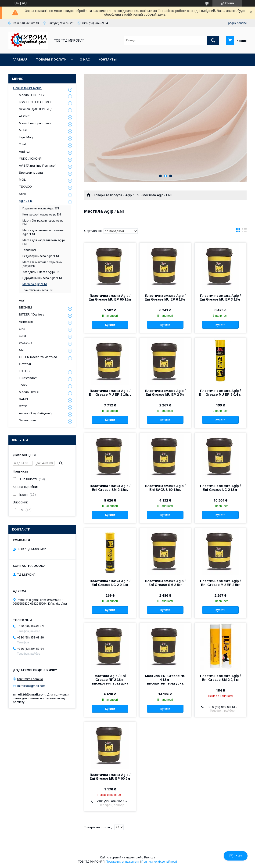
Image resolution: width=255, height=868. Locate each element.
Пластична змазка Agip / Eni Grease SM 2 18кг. (110, 488)
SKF (22, 350)
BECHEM (25, 307)
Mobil (23, 130)
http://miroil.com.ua (30, 679)
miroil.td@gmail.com (31, 686)
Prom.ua (150, 857)
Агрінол (25, 152)
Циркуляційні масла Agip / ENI (42, 278)
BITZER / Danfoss (32, 314)
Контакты (108, 59)
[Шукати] (213, 40)
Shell (22, 194)
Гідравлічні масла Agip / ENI (41, 208)
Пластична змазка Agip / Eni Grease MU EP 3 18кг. (221, 298)
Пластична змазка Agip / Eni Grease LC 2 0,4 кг (110, 583)
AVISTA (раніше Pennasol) (38, 166)
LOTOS (24, 371)
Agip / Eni (132, 195)
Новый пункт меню (27, 88)
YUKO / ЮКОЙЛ (30, 159)
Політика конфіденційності (159, 862)
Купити (110, 325)
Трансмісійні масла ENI (38, 290)
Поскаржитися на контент (123, 862)
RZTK (23, 406)
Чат (236, 856)
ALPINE (24, 116)
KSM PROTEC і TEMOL (36, 102)
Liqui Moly (26, 137)
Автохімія (26, 322)
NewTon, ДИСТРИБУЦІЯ (36, 109)
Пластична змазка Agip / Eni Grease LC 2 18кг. (220, 488)
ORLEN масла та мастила (38, 357)
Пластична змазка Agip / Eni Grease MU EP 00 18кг (110, 298)
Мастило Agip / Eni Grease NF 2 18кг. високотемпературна (110, 680)
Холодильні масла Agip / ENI (41, 272)
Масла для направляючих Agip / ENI (44, 242)
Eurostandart (28, 378)
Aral (22, 300)
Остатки (25, 364)
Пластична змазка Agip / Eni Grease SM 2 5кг (165, 583)
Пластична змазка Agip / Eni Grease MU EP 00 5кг (110, 777)
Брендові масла (31, 173)
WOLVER (25, 343)
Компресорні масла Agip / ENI (42, 215)
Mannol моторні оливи (35, 123)
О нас (85, 59)
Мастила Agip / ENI (35, 284)
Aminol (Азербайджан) (35, 413)
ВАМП (23, 399)
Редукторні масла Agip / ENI (41, 256)
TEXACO (25, 187)
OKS (22, 329)
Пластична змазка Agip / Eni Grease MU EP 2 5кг (165, 393)
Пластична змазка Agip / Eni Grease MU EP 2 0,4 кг (221, 393)
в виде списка (244, 231)
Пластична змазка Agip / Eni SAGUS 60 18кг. (165, 488)
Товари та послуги (108, 195)
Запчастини (27, 420)
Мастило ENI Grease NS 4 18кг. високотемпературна (165, 680)
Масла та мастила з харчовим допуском (42, 264)
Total (22, 144)
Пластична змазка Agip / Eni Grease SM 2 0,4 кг (220, 678)
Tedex (23, 385)
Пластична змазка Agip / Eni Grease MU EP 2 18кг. (110, 393)
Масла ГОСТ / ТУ (32, 95)
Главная (20, 59)
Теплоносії (30, 250)
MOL (22, 180)
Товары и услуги (51, 59)
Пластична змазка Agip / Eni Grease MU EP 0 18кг (165, 298)
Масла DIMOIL (30, 392)
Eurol (22, 336)
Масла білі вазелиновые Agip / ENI (43, 222)
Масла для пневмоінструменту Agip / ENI (43, 232)
